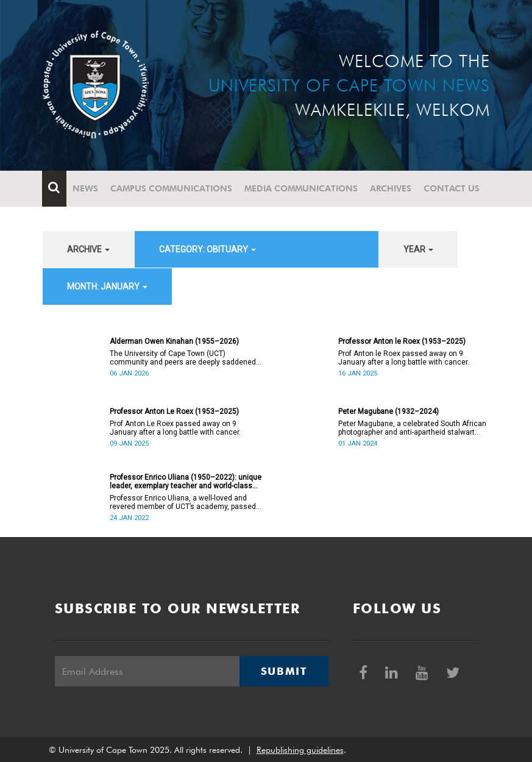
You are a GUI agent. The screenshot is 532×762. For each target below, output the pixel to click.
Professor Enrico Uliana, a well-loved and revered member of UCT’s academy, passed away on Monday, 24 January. (183, 502)
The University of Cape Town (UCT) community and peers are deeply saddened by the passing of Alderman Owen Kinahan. (183, 358)
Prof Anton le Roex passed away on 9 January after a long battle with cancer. (404, 358)
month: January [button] (107, 287)
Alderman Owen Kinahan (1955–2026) (174, 341)
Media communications (302, 188)
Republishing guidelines (300, 750)
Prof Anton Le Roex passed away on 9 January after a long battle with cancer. (175, 428)
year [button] (418, 249)
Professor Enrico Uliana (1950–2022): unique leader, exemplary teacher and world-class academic (186, 482)
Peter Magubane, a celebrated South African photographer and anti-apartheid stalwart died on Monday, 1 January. (412, 428)
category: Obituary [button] (207, 249)
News (86, 188)
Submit (284, 671)
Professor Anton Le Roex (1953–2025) (174, 411)
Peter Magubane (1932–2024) (388, 411)
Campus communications (172, 188)
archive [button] (88, 249)
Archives (391, 188)
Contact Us (452, 188)
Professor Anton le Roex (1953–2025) (402, 341)
